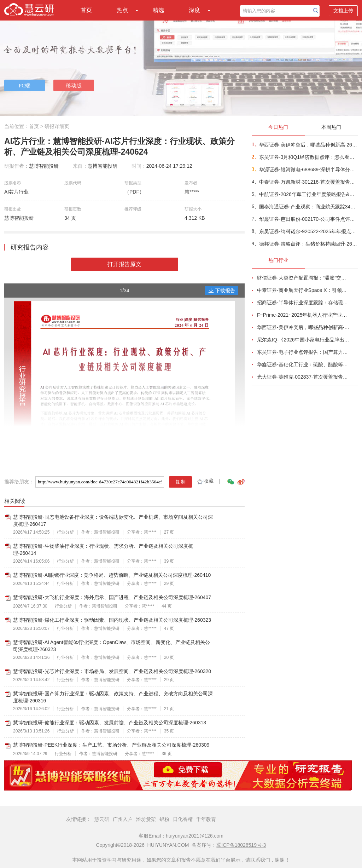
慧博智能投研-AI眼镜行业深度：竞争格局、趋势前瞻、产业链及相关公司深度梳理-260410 (112, 575)
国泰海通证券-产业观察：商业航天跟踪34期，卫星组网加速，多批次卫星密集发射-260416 (308, 207)
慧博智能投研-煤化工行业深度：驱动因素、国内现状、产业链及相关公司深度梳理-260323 (112, 620)
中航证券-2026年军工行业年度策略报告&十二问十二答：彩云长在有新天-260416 (308, 194)
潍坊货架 (146, 819)
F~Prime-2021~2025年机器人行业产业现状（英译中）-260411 (303, 315)
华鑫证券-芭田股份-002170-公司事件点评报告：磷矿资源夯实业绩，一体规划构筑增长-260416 (308, 219)
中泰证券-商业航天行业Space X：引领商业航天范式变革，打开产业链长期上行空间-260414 (303, 290)
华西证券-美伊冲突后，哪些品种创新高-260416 (308, 145)
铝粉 (164, 819)
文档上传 (343, 11)
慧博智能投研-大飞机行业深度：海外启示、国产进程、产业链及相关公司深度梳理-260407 (112, 597)
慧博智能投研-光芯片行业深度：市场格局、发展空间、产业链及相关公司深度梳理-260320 (112, 671)
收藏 (205, 481)
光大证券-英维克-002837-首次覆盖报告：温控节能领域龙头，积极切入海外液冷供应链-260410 (303, 377)
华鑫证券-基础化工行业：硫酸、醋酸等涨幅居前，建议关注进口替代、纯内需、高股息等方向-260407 (303, 364)
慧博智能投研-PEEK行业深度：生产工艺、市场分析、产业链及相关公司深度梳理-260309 (111, 745)
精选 (158, 10)
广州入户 (123, 819)
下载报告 (222, 291)
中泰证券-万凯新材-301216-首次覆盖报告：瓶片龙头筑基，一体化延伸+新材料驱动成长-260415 (308, 182)
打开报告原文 (124, 264)
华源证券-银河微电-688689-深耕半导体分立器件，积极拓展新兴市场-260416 (308, 169)
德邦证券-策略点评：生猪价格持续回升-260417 (308, 244)
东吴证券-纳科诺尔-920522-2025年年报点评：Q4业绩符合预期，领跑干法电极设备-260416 (308, 231)
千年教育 (206, 819)
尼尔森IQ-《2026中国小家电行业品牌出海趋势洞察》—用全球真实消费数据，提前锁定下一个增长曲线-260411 (303, 340)
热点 (122, 10)
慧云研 (102, 819)
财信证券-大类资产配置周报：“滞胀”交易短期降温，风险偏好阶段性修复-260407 (303, 278)
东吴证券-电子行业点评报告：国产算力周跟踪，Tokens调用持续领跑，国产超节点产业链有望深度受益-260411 (303, 352)
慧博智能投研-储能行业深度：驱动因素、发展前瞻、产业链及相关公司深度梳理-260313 (110, 723)
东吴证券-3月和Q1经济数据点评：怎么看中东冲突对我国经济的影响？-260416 (308, 157)
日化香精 (183, 819)
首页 (86, 10)
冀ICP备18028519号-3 (241, 845)
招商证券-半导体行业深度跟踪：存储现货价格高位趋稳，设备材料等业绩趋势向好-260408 (303, 303)
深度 (194, 10)
